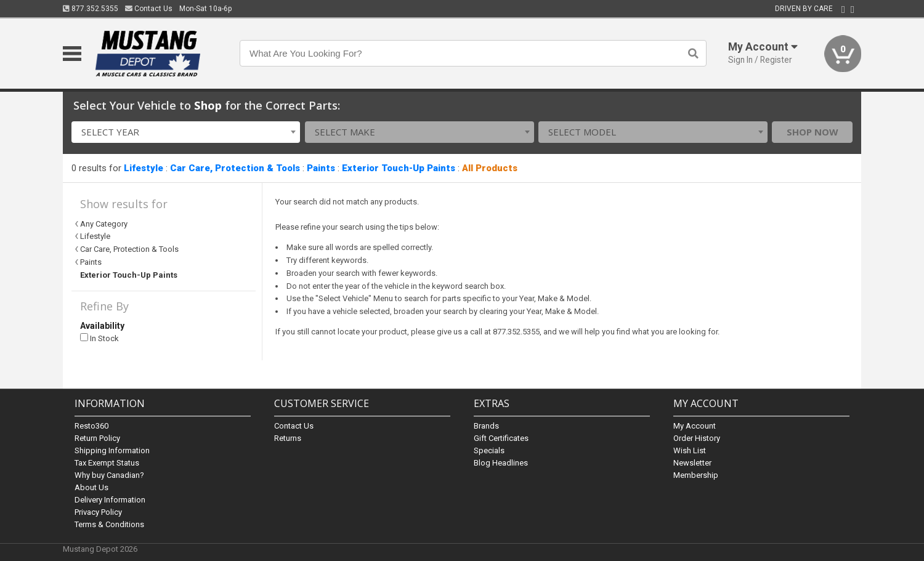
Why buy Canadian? (109, 475)
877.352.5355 (91, 9)
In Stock (99, 338)
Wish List (690, 450)
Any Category (104, 224)
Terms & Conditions (109, 524)
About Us (91, 487)
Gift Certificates (501, 438)
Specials (489, 450)
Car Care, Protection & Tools (235, 168)
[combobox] (186, 132)
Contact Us (149, 9)
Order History (697, 438)
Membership (696, 475)
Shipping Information (112, 450)
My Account (695, 426)
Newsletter (692, 463)
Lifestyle (144, 168)
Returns (288, 438)
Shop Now (813, 132)
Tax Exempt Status (107, 463)
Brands (486, 426)
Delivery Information (110, 500)
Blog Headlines (501, 463)
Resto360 (91, 426)
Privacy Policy (98, 512)
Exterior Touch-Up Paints (399, 168)
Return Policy (97, 438)
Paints (321, 168)
